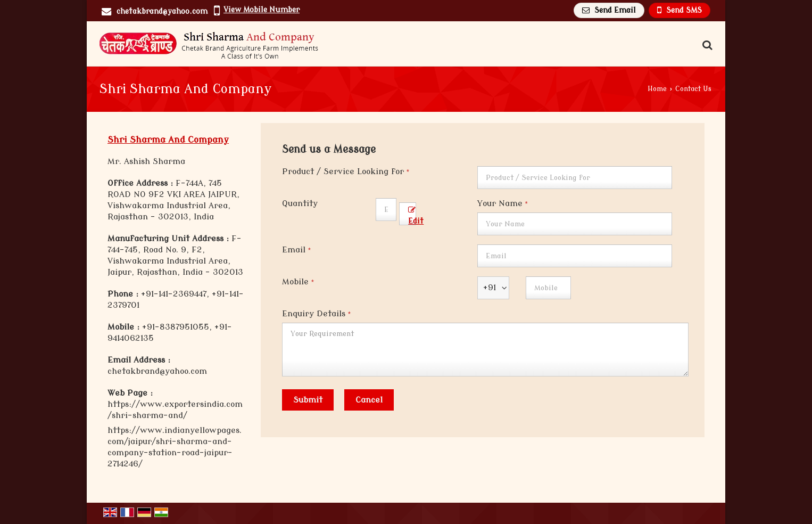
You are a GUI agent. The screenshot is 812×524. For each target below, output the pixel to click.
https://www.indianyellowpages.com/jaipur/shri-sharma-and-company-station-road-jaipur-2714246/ (175, 447)
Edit (416, 216)
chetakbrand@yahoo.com (162, 11)
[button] (262, 10)
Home (657, 89)
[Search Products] (706, 46)
